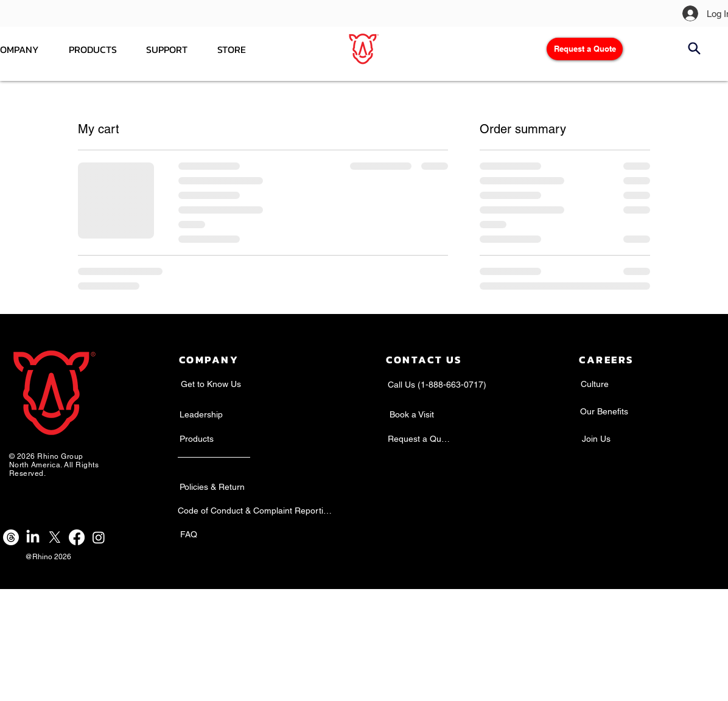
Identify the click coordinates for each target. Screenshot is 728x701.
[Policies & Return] (212, 487)
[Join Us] (596, 439)
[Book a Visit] (412, 414)
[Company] (209, 360)
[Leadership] (201, 414)
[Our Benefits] (604, 411)
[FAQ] (189, 534)
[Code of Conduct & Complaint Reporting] (255, 511)
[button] (232, 49)
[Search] (694, 48)
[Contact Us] (424, 360)
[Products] (197, 439)
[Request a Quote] (585, 49)
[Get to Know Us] (211, 384)
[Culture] (594, 384)
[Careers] (606, 360)
